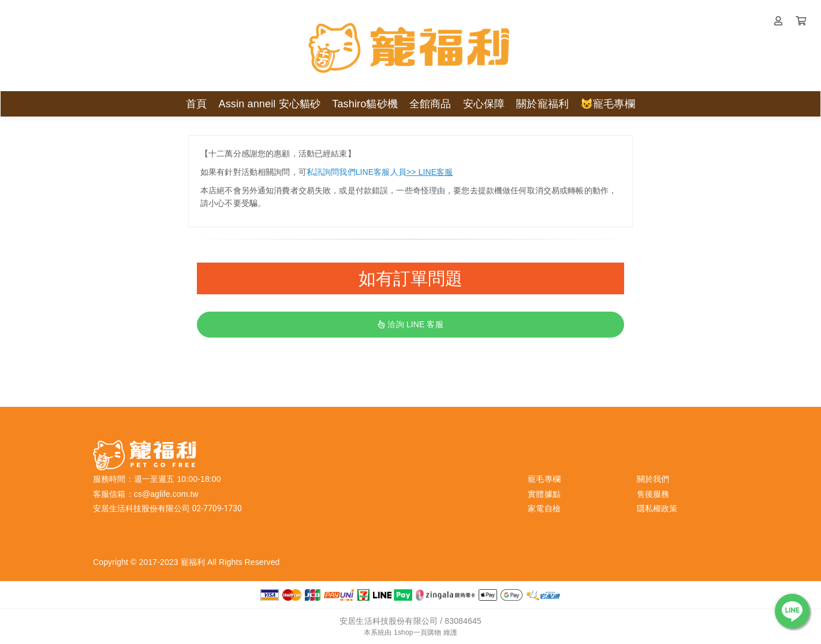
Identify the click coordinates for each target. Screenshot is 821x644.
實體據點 (544, 494)
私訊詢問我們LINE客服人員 (380, 172)
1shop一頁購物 (417, 632)
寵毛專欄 (544, 479)
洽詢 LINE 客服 (410, 324)
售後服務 (653, 494)
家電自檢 (544, 508)
